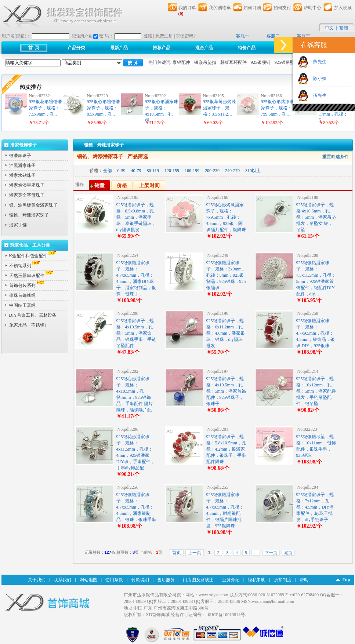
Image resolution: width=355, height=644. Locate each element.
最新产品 (119, 48)
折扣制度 (283, 580)
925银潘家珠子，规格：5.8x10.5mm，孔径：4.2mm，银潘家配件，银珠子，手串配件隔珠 (226, 449)
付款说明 (140, 580)
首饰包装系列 (28, 285)
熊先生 (318, 62)
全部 (108, 171)
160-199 (192, 171)
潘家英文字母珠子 (27, 195)
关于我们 (37, 580)
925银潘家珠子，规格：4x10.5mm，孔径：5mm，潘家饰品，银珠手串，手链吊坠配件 (136, 333)
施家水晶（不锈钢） (29, 325)
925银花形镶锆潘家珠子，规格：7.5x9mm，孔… (46, 108)
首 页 (34, 48)
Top (346, 580)
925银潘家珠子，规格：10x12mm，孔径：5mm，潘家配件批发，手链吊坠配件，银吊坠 (316, 391)
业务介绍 (231, 580)
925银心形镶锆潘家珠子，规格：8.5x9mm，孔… (104, 108)
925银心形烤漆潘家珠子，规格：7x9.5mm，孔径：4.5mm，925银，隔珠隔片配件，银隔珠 (226, 217)
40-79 (136, 171)
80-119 (153, 171)
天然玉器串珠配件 (32, 276)
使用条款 (114, 580)
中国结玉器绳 (22, 305)
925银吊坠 (285, 62)
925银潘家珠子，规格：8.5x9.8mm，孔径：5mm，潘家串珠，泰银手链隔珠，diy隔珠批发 (136, 217)
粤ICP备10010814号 (226, 615)
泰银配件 (181, 62)
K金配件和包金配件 (34, 256)
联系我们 (62, 580)
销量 (99, 185)
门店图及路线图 (198, 580)
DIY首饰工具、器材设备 (33, 315)
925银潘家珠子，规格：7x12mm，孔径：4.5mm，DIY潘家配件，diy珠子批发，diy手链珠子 (315, 507)
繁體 (344, 28)
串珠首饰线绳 (22, 295)
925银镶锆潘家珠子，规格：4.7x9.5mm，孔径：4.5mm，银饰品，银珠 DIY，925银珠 (316, 333)
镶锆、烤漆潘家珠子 (29, 215)
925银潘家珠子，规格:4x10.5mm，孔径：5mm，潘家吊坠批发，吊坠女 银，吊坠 (316, 217)
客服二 (273, 36)
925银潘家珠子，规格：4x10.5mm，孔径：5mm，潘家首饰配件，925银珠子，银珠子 (226, 391)
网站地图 (88, 580)
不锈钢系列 (25, 266)
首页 (177, 553)
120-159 (172, 171)
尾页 (288, 553)
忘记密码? (186, 36)
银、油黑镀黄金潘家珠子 (33, 205)
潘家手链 (18, 225)
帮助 (304, 580)
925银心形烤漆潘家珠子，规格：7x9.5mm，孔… (278, 108)
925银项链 (261, 62)
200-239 (212, 171)
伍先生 (318, 95)
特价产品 (247, 48)
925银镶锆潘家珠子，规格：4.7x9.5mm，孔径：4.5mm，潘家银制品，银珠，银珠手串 (136, 507)
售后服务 (166, 580)
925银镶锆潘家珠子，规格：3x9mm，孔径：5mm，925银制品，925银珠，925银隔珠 (226, 275)
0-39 (122, 171)
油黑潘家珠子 (22, 165)
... (256, 553)
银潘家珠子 (20, 156)
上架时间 (149, 185)
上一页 (195, 553)
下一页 (271, 553)
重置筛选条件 (336, 157)
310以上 (253, 171)
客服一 (243, 36)
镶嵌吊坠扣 (205, 62)
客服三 (304, 36)
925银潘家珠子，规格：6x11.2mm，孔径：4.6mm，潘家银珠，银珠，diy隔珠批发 (226, 333)
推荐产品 (162, 48)
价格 (122, 185)
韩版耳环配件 (233, 62)
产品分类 (76, 48)
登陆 (148, 36)
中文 (329, 28)
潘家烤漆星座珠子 (27, 185)
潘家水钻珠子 (22, 175)
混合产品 (204, 48)
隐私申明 (257, 580)
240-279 (232, 171)
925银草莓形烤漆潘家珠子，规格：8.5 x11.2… (220, 108)
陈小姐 (318, 79)
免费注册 (164, 36)
